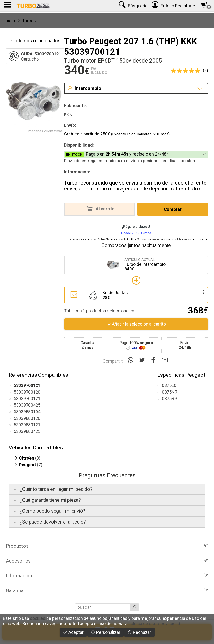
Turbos (29, 21)
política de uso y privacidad (154, 623)
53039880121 (27, 425)
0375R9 (169, 398)
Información (107, 576)
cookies (38, 618)
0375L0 (169, 385)
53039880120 (27, 418)
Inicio (10, 21)
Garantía (107, 590)
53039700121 (27, 398)
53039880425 (27, 431)
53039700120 (27, 392)
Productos (107, 546)
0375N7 (170, 392)
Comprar (173, 209)
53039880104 (27, 412)
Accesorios (107, 561)
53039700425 (27, 405)
